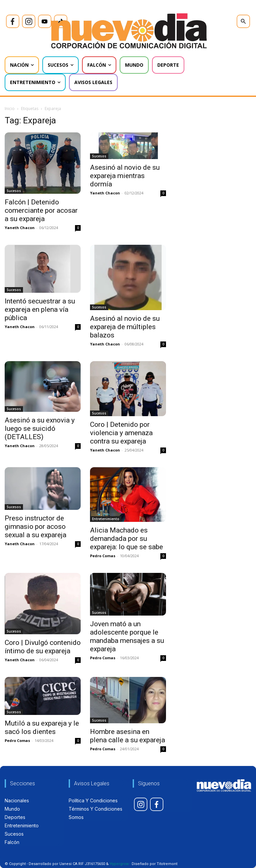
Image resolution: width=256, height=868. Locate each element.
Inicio (10, 109)
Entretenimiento (106, 519)
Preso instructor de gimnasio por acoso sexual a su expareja (35, 527)
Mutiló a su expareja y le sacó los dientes (42, 727)
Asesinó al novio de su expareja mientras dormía (125, 176)
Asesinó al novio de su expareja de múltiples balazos (125, 327)
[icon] (13, 21)
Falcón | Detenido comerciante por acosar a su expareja (41, 210)
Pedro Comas (103, 556)
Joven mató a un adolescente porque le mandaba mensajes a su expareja (127, 636)
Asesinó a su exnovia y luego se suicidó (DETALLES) (40, 428)
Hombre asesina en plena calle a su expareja (127, 736)
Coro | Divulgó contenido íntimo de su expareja (43, 647)
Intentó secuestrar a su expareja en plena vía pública (40, 309)
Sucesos (14, 191)
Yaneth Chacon (20, 228)
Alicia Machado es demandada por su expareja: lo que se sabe (126, 539)
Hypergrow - (120, 864)
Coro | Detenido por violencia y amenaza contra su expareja (121, 433)
